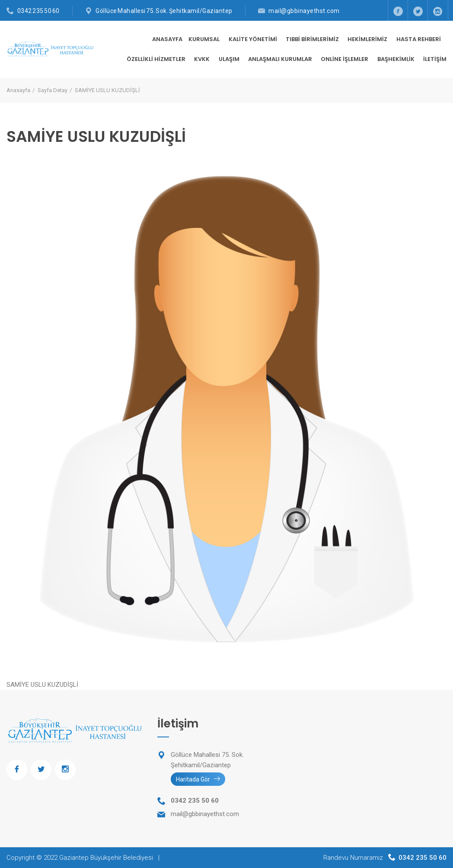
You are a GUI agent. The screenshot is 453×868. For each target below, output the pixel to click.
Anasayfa (167, 39)
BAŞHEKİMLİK (397, 59)
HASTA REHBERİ (419, 39)
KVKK (203, 59)
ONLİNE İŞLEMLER (345, 59)
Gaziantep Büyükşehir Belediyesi (106, 858)
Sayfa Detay (53, 90)
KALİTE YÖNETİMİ (254, 39)
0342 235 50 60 (38, 11)
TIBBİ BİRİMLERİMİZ (313, 39)
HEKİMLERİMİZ (368, 39)
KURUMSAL (205, 39)
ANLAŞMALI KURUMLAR (281, 59)
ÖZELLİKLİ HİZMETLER (157, 59)
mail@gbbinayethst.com (304, 11)
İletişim (435, 59)
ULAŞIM (230, 59)
